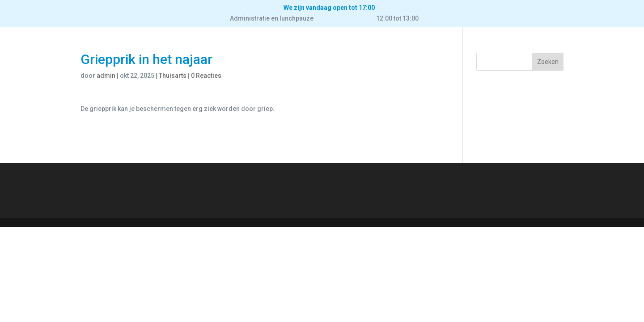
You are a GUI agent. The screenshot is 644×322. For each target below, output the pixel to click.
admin (106, 76)
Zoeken (548, 62)
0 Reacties (206, 76)
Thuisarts (173, 76)
